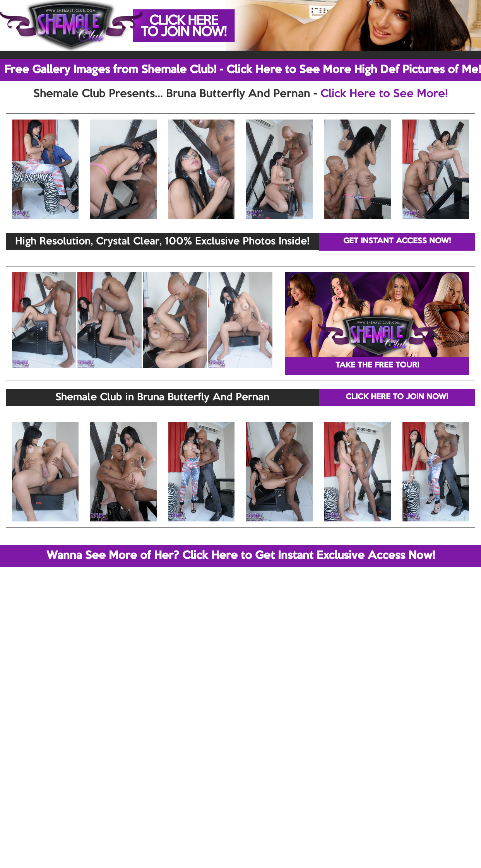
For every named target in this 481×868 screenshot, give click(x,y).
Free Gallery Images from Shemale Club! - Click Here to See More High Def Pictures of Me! (243, 70)
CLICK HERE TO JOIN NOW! (397, 397)
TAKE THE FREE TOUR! (377, 366)
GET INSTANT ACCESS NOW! (397, 241)
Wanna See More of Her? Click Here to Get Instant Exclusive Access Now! (241, 556)
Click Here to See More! (384, 94)
